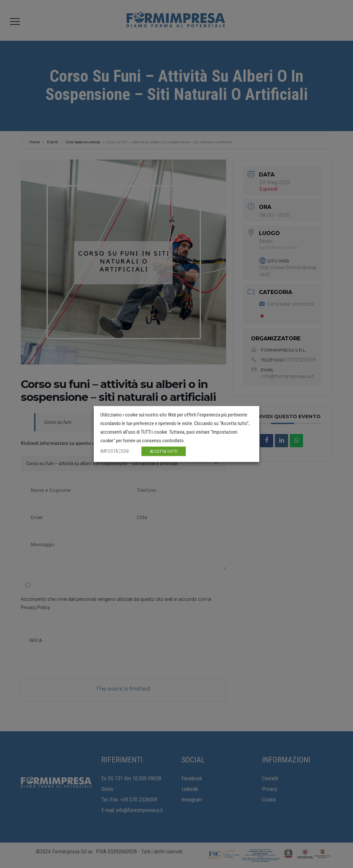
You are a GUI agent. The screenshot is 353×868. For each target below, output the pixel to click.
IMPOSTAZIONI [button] (115, 451)
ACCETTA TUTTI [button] (164, 451)
